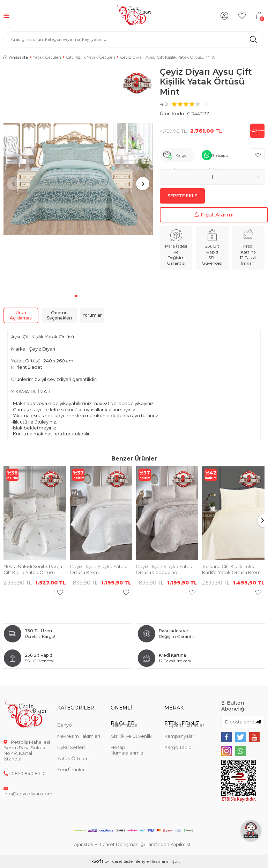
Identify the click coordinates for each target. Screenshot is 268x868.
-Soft (96, 861)
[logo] (134, 16)
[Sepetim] (259, 16)
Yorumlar (92, 315)
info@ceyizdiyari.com (27, 791)
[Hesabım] (224, 16)
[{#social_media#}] (226, 737)
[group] (78, 179)
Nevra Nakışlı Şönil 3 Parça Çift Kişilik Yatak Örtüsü (33, 569)
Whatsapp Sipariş (218, 158)
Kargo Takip (178, 747)
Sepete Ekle (182, 196)
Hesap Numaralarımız (127, 750)
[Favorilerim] (242, 16)
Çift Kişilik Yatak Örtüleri (91, 57)
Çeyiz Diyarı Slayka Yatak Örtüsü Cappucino (164, 569)
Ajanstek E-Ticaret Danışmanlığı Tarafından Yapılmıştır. (134, 844)
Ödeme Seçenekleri (59, 315)
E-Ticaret (113, 861)
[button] (76, 296)
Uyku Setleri (71, 747)
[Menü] (6, 16)
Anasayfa (16, 57)
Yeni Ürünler (71, 770)
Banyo (65, 725)
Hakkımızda (124, 725)
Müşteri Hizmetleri (185, 725)
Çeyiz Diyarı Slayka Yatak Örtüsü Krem (98, 569)
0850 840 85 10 (25, 773)
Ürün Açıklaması (21, 315)
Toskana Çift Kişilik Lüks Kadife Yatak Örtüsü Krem (231, 569)
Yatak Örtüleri (47, 57)
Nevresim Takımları (79, 736)
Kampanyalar (179, 736)
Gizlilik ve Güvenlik (131, 736)
